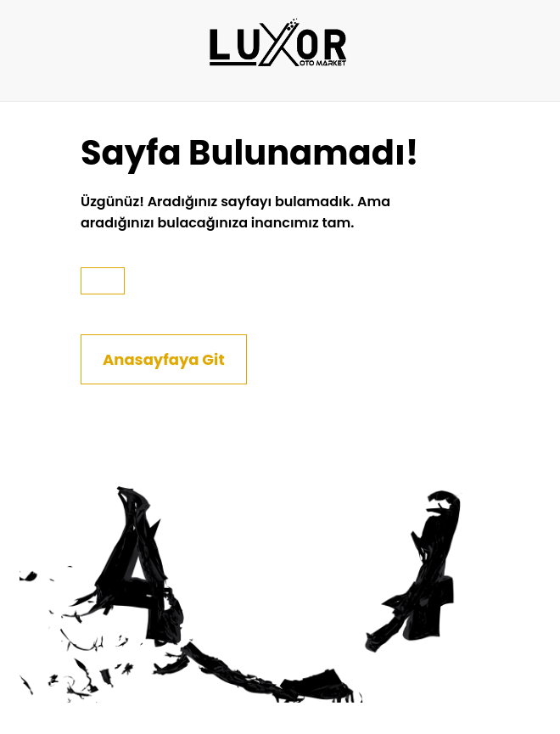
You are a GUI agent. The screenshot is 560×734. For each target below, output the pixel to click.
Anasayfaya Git (164, 359)
